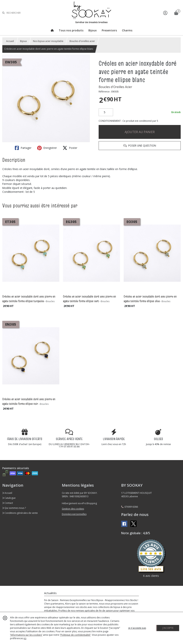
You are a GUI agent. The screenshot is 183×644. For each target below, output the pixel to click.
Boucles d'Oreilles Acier (115, 87)
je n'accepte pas (137, 628)
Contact (8, 503)
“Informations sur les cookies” (26, 635)
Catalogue (9, 498)
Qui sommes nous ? (14, 508)
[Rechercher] (3, 13)
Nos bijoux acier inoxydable (48, 41)
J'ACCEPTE (168, 628)
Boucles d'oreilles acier (82, 41)
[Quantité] (106, 112)
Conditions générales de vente (20, 513)
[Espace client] (165, 13)
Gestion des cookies (73, 509)
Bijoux (23, 41)
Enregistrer (47, 148)
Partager (23, 148)
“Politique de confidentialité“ (75, 635)
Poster (70, 148)
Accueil (10, 41)
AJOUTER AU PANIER (140, 132)
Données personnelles (74, 514)
